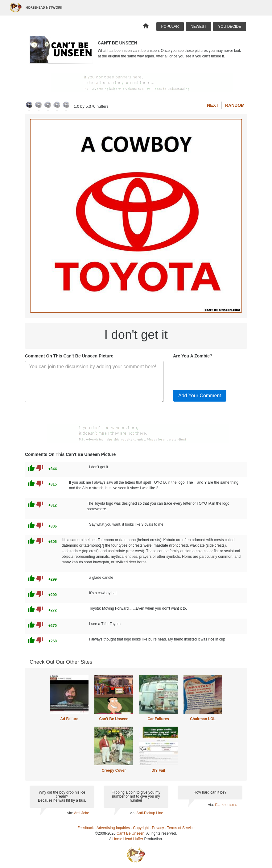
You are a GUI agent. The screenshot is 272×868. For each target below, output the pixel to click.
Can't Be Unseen (114, 719)
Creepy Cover (114, 770)
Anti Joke (82, 813)
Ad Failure (69, 719)
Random (235, 105)
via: (70, 813)
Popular (170, 27)
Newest (198, 27)
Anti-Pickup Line (150, 813)
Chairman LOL (203, 719)
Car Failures (158, 719)
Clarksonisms (226, 805)
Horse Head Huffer (128, 839)
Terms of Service (181, 828)
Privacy (158, 828)
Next (213, 105)
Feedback (86, 828)
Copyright (141, 828)
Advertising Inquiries (113, 828)
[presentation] (220, 373)
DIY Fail (158, 770)
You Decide (230, 27)
